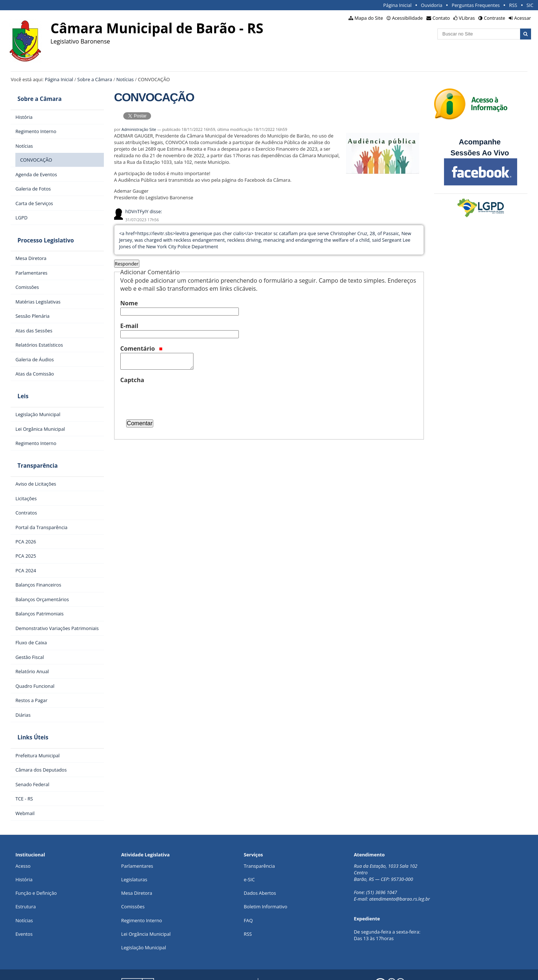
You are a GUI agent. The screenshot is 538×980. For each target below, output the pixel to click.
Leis (16, 382)
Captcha (132, 380)
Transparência (31, 446)
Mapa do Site (369, 18)
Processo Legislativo (39, 232)
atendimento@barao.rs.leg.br (400, 871)
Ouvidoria (432, 5)
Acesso (23, 838)
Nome (129, 303)
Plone (241, 968)
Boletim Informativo (266, 879)
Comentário (142, 348)
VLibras (467, 18)
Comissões (133, 879)
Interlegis (187, 968)
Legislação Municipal (144, 919)
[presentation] (176, 399)
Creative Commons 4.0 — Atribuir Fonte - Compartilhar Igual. (449, 968)
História (24, 851)
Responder (127, 264)
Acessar (523, 18)
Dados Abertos (260, 865)
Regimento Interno (142, 892)
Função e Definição (36, 865)
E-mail (129, 326)
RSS (513, 5)
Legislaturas (134, 851)
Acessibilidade (407, 18)
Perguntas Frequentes (476, 5)
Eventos (24, 906)
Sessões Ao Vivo (481, 153)
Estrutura (26, 879)
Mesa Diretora (137, 865)
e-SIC (249, 851)
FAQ (249, 892)
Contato (441, 18)
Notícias (125, 79)
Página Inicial (398, 5)
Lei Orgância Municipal (146, 906)
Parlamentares (137, 838)
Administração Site (139, 129)
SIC (530, 5)
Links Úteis (26, 712)
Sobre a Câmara (95, 79)
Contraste (494, 18)
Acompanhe (479, 142)
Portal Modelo (127, 968)
